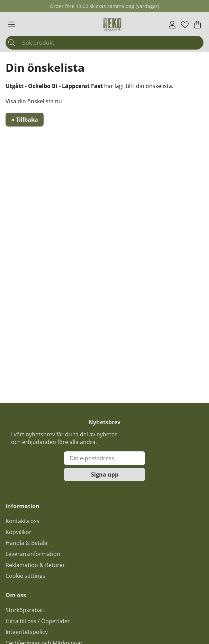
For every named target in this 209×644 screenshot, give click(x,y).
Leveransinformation (33, 554)
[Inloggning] (172, 25)
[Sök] (104, 43)
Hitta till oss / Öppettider (38, 621)
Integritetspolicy (27, 632)
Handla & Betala (26, 543)
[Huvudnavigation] (12, 25)
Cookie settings (25, 576)
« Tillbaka (25, 120)
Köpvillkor (19, 532)
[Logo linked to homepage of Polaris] (112, 25)
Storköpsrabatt (25, 610)
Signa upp (105, 475)
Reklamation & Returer (35, 565)
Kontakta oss (22, 521)
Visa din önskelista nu (34, 101)
